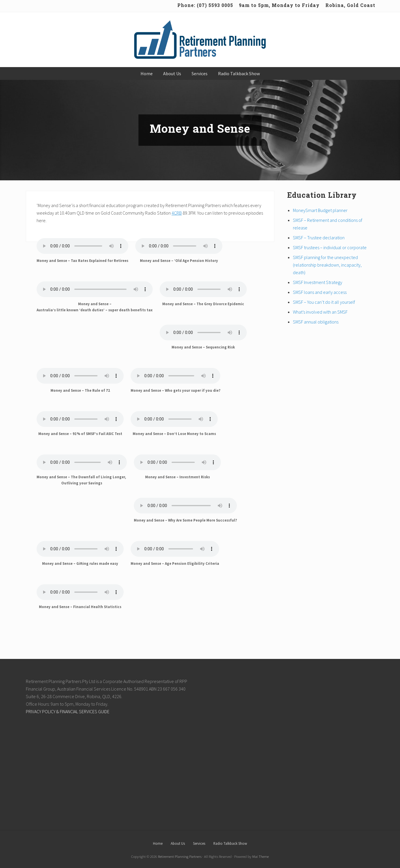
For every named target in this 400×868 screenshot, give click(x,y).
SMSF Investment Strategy (318, 282)
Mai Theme (261, 856)
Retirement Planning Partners (180, 856)
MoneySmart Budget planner (320, 210)
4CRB (177, 213)
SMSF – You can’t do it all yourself (324, 302)
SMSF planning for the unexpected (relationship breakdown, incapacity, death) (327, 265)
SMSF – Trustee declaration (319, 238)
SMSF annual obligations (316, 322)
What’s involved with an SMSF (320, 312)
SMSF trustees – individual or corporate (330, 247)
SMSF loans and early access (320, 292)
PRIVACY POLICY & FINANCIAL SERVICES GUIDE (68, 711)
